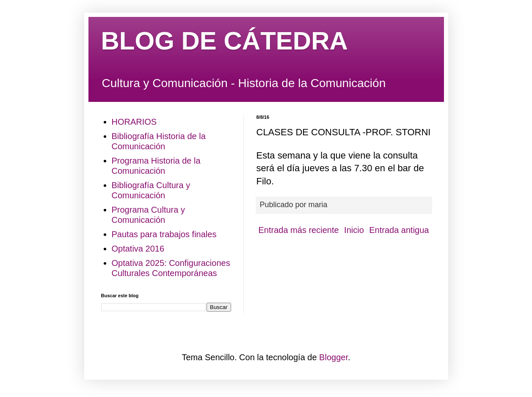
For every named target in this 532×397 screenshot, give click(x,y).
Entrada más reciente (299, 230)
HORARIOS (134, 122)
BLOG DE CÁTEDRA (225, 41)
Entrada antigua (399, 230)
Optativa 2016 (138, 249)
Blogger (334, 357)
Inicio (354, 230)
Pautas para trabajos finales (164, 234)
